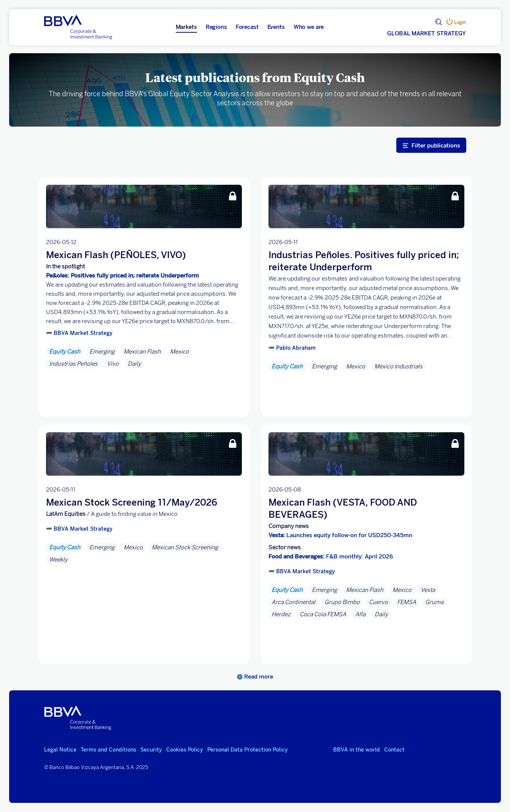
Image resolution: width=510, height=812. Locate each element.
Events (276, 27)
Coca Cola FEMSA (323, 614)
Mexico (180, 352)
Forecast (247, 27)
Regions (216, 27)
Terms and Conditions (108, 750)
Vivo (113, 364)
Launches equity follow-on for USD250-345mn (340, 535)
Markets (186, 27)
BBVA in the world (357, 750)
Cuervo (378, 602)
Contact (394, 750)
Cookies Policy (185, 750)
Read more (255, 677)
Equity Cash (65, 352)
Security (151, 750)
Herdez (281, 614)
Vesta (428, 590)
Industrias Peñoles (73, 364)
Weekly (58, 560)
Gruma (434, 602)
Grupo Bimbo (342, 602)
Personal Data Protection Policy (248, 750)
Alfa (360, 614)
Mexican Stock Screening (185, 547)
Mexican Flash (142, 352)
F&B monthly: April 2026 (331, 557)
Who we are (309, 27)
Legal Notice (60, 750)
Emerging (102, 352)
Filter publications (431, 145)
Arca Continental (293, 602)
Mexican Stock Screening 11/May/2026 (132, 502)
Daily (134, 364)
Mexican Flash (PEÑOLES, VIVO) (116, 255)
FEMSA (407, 602)
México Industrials (398, 366)
